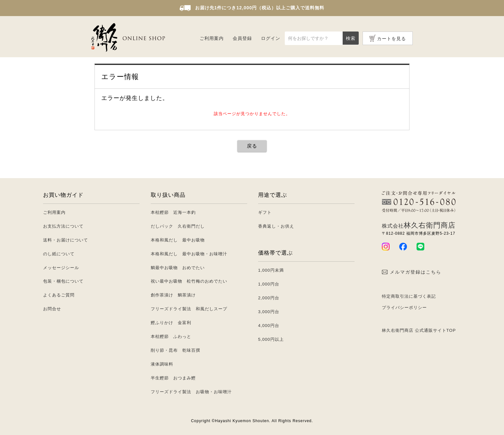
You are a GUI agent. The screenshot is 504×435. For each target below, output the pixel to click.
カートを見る (392, 39)
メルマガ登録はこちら (412, 272)
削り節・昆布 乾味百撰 (175, 350)
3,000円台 (269, 312)
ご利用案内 (212, 38)
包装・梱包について (63, 281)
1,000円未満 (271, 270)
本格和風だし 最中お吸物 (178, 240)
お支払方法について (63, 226)
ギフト (265, 212)
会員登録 (242, 38)
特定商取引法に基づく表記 (409, 296)
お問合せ (52, 309)
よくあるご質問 (59, 295)
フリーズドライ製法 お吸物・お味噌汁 (191, 392)
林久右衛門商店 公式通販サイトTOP (419, 330)
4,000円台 (269, 326)
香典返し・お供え (276, 226)
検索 (351, 38)
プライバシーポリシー (404, 308)
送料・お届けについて (66, 240)
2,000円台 (269, 298)
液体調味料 (162, 364)
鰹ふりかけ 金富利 (171, 323)
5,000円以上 (271, 339)
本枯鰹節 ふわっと (171, 336)
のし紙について (59, 254)
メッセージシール (61, 268)
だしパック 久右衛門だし (178, 226)
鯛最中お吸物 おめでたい (178, 268)
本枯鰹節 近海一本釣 (173, 212)
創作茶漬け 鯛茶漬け (173, 295)
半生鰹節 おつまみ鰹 (173, 378)
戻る (252, 146)
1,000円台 (269, 284)
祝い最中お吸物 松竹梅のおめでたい (189, 281)
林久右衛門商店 (419, 225)
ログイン (271, 38)
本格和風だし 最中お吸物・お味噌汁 (189, 254)
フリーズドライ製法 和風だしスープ (189, 309)
